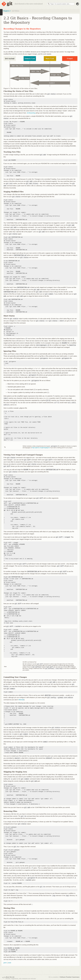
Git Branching (31, 113)
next (10, 962)
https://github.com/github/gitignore (41, 448)
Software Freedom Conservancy (70, 977)
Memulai (21, 699)
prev (5, 962)
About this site (10, 977)
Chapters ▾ (7, 11)
